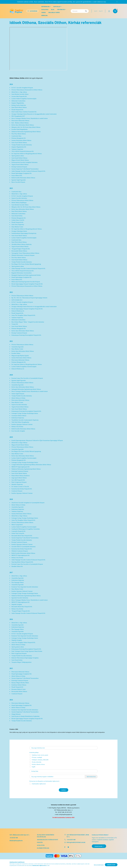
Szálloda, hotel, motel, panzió (40, 755)
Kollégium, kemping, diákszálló (40, 760)
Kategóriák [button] (32, 11)
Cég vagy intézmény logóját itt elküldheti (42, 777)
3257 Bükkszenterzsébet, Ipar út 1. (78, 836)
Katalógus (45, 9)
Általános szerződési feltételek (46, 836)
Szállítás (41, 845)
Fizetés (40, 842)
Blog (53, 9)
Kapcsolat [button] (57, 7)
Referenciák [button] (45, 7)
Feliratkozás (99, 846)
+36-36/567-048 (14, 838)
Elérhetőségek (43, 848)
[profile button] (109, 11)
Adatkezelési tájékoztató (39, 784)
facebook (65, 847)
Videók (44, 12)
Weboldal (45, 15)
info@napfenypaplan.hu (66, 814)
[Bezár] (117, 2)
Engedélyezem (111, 865)
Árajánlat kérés (54, 12)
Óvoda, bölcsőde (37, 762)
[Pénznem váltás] (100, 11)
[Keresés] (80, 11)
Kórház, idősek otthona (38, 764)
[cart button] (115, 11)
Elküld (64, 790)
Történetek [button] (61, 9)
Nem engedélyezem (99, 865)
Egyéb (34, 767)
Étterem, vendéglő (37, 757)
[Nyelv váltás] (95, 11)
